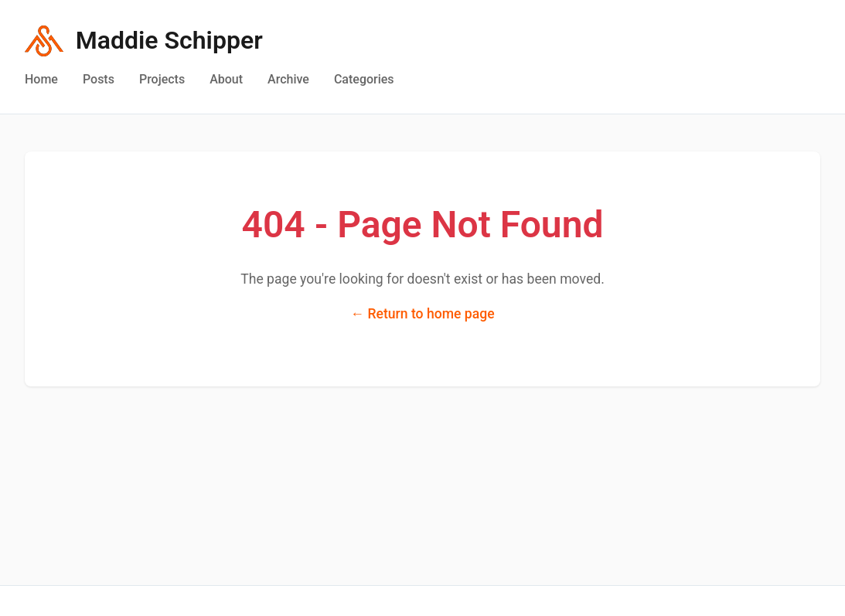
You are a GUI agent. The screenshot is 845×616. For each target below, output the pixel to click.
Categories (364, 79)
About (226, 79)
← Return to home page (422, 314)
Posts (99, 79)
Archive (288, 79)
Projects (162, 79)
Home (41, 79)
